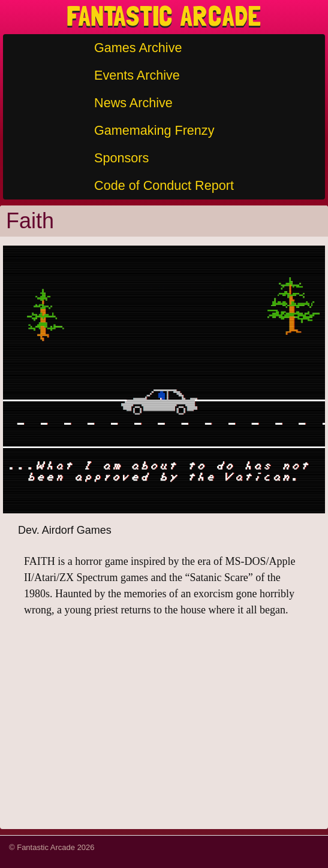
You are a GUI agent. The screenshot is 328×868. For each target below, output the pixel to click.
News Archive (133, 103)
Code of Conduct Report (164, 185)
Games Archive (138, 48)
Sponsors (121, 158)
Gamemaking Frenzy (154, 130)
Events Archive (137, 75)
